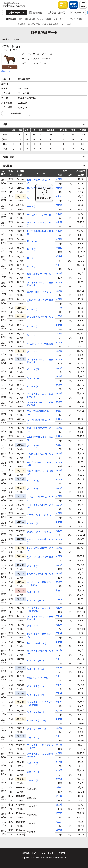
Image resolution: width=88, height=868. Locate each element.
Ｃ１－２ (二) (33, 198)
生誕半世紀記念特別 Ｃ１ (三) (39, 412)
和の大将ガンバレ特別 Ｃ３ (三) (40, 575)
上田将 (59, 308)
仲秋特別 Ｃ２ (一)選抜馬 (39, 515)
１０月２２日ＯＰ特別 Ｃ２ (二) (40, 498)
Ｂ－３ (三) (32, 258)
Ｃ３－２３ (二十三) (36, 721)
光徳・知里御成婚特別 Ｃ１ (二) (40, 430)
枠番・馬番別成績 (50, 24)
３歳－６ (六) (33, 738)
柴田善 (59, 822)
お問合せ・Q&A (29, 853)
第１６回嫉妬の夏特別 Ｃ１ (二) (40, 318)
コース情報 (66, 24)
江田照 (59, 813)
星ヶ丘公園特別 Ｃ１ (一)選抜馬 (40, 464)
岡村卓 (59, 265)
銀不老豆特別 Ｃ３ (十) (38, 643)
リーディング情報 (74, 19)
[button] (3, 12)
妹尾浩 (59, 762)
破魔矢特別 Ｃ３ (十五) (38, 678)
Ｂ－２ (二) (32, 207)
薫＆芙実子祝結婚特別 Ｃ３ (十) (40, 652)
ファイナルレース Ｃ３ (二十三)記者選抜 (41, 704)
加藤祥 (59, 788)
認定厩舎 (21, 24)
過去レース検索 (44, 19)
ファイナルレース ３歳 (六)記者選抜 (40, 755)
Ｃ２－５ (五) (33, 523)
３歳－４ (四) (33, 772)
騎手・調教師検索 (27, 19)
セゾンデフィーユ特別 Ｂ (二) (39, 224)
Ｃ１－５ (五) (33, 481)
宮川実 (59, 710)
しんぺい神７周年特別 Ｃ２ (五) (40, 550)
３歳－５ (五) (33, 763)
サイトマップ (47, 853)
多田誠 (59, 651)
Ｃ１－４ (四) (33, 369)
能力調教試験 (34, 24)
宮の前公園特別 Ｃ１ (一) (39, 292)
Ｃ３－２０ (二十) (35, 712)
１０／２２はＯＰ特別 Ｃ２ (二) (40, 507)
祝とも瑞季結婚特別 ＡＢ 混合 (40, 233)
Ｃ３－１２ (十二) (35, 601)
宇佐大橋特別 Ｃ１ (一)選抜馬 (40, 301)
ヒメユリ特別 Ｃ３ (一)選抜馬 (40, 558)
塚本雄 (59, 745)
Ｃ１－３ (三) (33, 335)
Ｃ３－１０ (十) (34, 592)
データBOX (16, 12)
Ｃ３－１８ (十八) (35, 695)
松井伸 (59, 256)
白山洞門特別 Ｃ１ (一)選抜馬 (40, 438)
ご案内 (62, 853)
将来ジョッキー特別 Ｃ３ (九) (39, 635)
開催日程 (36, 12)
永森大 (59, 411)
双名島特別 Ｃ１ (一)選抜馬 (40, 344)
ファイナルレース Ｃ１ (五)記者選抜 (40, 284)
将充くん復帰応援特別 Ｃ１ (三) (40, 181)
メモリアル (59, 19)
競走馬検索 (11, 19)
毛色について (7, 71)
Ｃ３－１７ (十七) (35, 686)
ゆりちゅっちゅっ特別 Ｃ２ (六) (40, 541)
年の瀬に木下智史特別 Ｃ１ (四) (40, 455)
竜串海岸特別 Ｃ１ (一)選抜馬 (40, 190)
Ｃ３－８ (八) (33, 626)
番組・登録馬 (56, 12)
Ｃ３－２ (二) (33, 566)
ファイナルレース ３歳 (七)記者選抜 (40, 747)
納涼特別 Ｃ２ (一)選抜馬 (39, 532)
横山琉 (59, 796)
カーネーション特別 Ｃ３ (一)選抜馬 (39, 584)
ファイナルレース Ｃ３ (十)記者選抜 (40, 618)
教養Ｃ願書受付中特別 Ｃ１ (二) (40, 275)
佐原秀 (59, 179)
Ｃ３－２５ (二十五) (36, 729)
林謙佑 (59, 248)
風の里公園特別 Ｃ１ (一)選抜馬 (40, 472)
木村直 (59, 188)
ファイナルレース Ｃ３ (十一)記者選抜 (39, 609)
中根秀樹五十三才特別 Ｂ (39, 215)
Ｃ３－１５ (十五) (35, 669)
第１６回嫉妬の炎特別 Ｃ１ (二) (40, 421)
